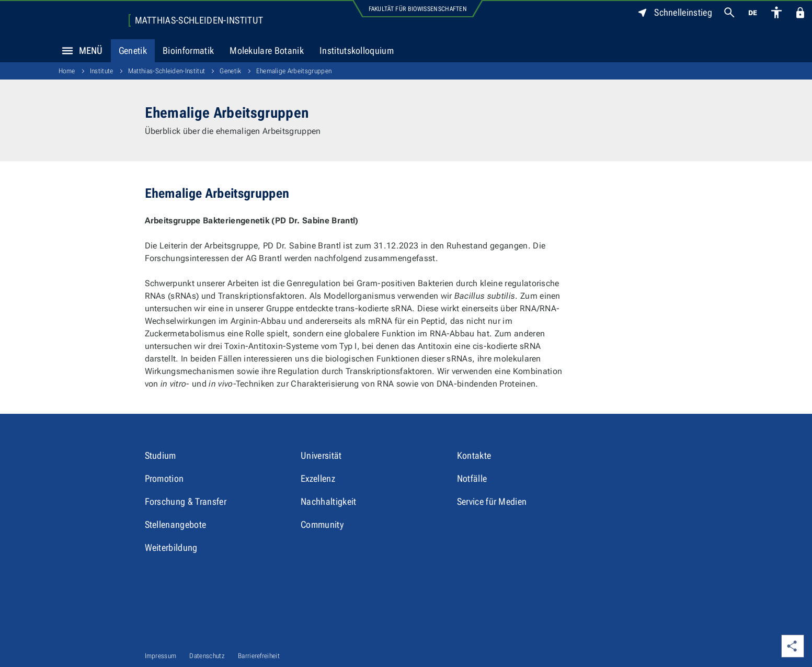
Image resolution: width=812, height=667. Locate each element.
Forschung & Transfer (186, 501)
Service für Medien (492, 501)
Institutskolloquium (357, 50)
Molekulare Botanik (267, 50)
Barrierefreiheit (259, 656)
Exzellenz (318, 478)
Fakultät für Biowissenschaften (418, 9)
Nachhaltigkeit (328, 501)
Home (67, 71)
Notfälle (472, 478)
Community (322, 524)
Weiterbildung (171, 547)
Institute (102, 71)
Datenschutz (207, 656)
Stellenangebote (176, 524)
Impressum (161, 656)
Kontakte (474, 455)
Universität (321, 455)
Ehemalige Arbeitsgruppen (294, 71)
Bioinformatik (188, 50)
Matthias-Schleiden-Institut (199, 20)
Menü (79, 51)
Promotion (164, 478)
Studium (161, 455)
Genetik (133, 50)
